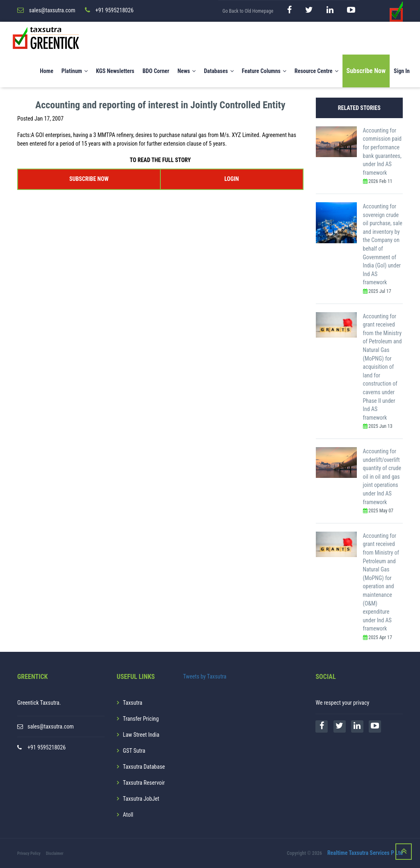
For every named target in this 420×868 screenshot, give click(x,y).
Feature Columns (264, 71)
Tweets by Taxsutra (205, 676)
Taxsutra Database (144, 767)
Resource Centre (316, 71)
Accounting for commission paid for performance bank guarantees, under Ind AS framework (382, 152)
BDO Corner (156, 71)
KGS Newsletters (115, 71)
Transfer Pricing (141, 719)
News (187, 71)
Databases (219, 71)
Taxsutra (133, 703)
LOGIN (232, 179)
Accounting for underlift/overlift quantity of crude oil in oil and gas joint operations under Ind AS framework (382, 477)
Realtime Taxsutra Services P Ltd (365, 853)
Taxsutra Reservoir (144, 783)
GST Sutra (134, 751)
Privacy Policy (29, 853)
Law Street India (141, 735)
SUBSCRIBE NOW (89, 179)
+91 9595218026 (47, 747)
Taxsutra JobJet (141, 799)
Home (47, 71)
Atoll (128, 815)
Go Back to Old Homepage (248, 11)
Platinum (75, 71)
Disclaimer (55, 853)
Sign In (402, 71)
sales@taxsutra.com (51, 726)
